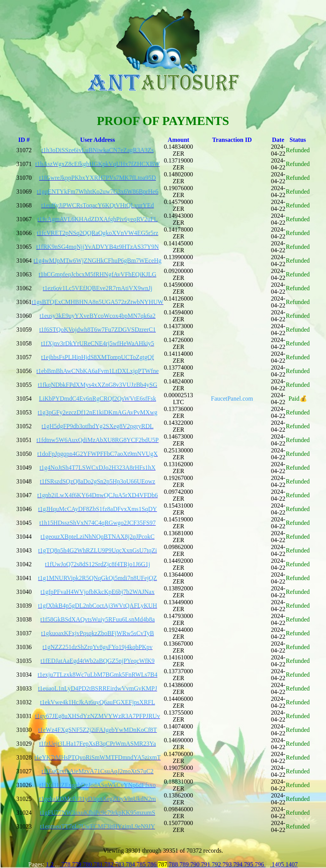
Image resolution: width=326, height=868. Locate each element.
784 (131, 864)
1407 (291, 864)
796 (260, 864)
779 (77, 864)
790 (195, 864)
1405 (278, 864)
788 (174, 864)
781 (99, 864)
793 (228, 864)
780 (88, 864)
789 (185, 864)
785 (142, 864)
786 (152, 864)
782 (109, 864)
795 (249, 864)
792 (217, 864)
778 (66, 864)
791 (206, 864)
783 (120, 864)
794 (238, 864)
